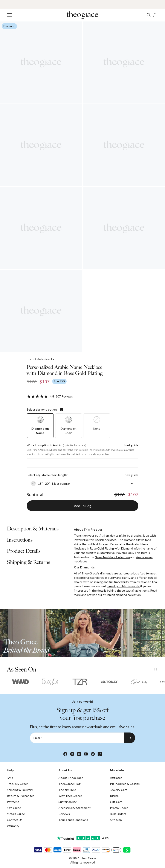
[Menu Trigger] (9, 15)
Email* (38, 738)
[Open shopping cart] (156, 15)
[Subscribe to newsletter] (130, 738)
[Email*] (77, 738)
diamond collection (128, 595)
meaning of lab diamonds (123, 586)
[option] (40, 426)
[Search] (149, 15)
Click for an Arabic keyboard (42, 450)
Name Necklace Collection (112, 557)
